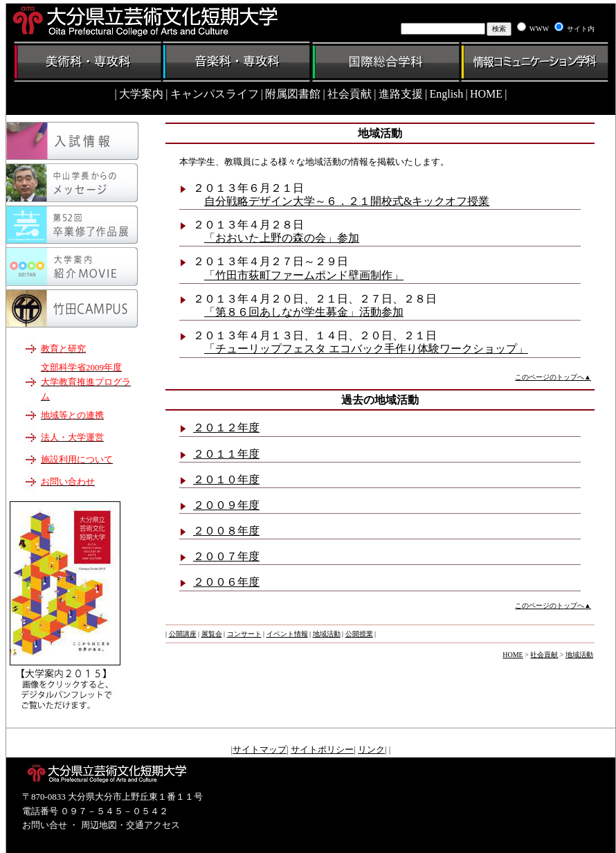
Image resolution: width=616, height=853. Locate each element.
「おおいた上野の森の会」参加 (282, 238)
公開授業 (359, 634)
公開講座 (183, 634)
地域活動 (327, 634)
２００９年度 (226, 505)
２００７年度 (226, 556)
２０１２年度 (226, 428)
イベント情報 (287, 634)
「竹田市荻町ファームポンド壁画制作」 (304, 275)
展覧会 (212, 634)
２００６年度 (226, 582)
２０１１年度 (226, 454)
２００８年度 (226, 531)
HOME (513, 655)
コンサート (244, 634)
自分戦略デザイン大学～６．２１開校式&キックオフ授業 (347, 201)
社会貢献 (544, 655)
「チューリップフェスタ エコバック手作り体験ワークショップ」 (366, 349)
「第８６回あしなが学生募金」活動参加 (304, 312)
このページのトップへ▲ (553, 377)
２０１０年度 (226, 479)
